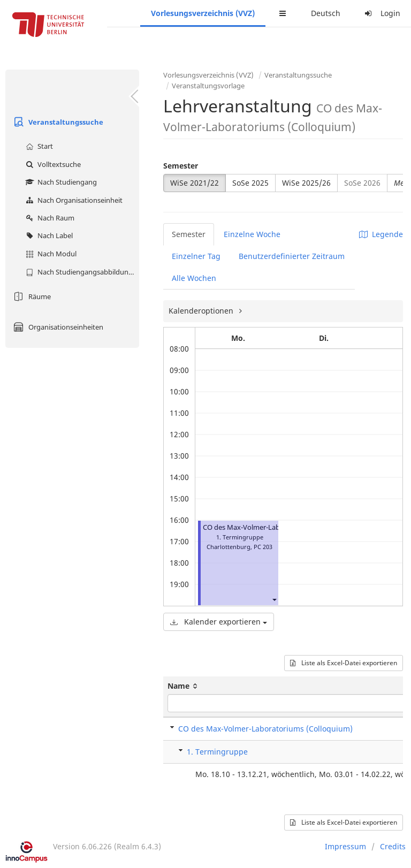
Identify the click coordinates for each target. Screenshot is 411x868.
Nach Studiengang (60, 182)
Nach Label (48, 235)
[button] (274, 599)
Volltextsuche (52, 164)
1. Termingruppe (217, 752)
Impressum (345, 846)
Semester (181, 166)
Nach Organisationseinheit (73, 200)
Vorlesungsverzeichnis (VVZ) (203, 13)
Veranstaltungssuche (57, 122)
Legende (381, 234)
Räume (31, 296)
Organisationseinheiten (57, 327)
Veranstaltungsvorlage (208, 86)
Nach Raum (49, 218)
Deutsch (326, 13)
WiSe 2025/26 (306, 183)
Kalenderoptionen (202, 311)
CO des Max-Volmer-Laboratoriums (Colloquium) (265, 729)
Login (381, 13)
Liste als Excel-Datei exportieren (344, 663)
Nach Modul (50, 254)
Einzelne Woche (252, 234)
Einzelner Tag (196, 256)
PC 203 (263, 547)
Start (38, 146)
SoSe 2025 (250, 183)
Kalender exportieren (219, 622)
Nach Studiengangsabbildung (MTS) (81, 272)
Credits (393, 846)
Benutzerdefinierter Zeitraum (292, 256)
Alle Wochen (194, 278)
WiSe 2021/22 (195, 183)
